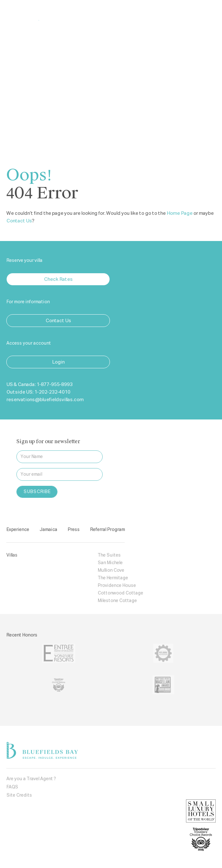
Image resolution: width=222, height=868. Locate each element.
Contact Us (19, 221)
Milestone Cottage (117, 601)
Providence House (117, 586)
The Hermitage (113, 578)
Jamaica (48, 530)
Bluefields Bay (45, 13)
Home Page (179, 213)
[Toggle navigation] (207, 14)
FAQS (12, 787)
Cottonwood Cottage (120, 593)
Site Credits (19, 795)
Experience (18, 530)
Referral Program (107, 530)
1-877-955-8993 (54, 385)
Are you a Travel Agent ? (31, 779)
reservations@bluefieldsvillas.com (45, 400)
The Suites (109, 555)
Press (74, 530)
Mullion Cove (111, 570)
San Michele (110, 563)
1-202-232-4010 (52, 392)
